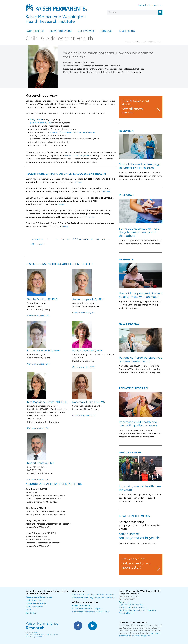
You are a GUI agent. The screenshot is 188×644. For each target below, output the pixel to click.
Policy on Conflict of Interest (132, 608)
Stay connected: (133, 559)
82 (98, 239)
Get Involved (86, 31)
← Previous (38, 239)
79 (68, 239)
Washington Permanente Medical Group (91, 612)
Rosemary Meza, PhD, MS (89, 402)
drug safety (36, 120)
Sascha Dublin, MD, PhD (42, 299)
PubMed (78, 182)
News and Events (61, 31)
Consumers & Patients (36, 604)
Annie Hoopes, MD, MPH (88, 299)
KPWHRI (35, 633)
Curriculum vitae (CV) (38, 316)
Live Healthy (127, 31)
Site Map (29, 635)
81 (92, 239)
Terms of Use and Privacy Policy (45, 635)
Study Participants (34, 607)
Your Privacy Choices (34, 637)
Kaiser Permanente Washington (87, 609)
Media (28, 610)
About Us (106, 31)
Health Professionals (35, 600)
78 (62, 239)
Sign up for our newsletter (131, 605)
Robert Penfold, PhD (40, 463)
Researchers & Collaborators (39, 597)
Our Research (36, 31)
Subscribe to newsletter (150, 5)
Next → (41, 244)
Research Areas (154, 42)
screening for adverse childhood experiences (72, 132)
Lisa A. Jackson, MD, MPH (43, 351)
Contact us (124, 602)
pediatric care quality (41, 123)
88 (33, 244)
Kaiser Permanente (81, 606)
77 (57, 239)
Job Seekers (31, 613)
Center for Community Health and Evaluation (93, 598)
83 (104, 239)
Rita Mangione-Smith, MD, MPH (47, 402)
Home (128, 42)
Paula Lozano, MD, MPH (77, 156)
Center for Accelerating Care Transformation (93, 595)
